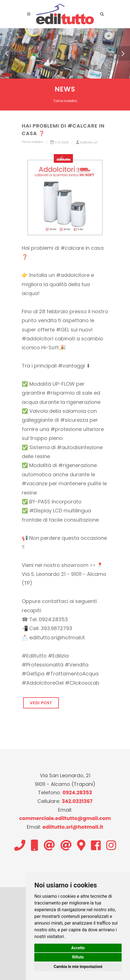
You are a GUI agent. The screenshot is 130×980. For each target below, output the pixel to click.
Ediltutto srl (86, 142)
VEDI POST (41, 703)
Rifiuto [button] (78, 957)
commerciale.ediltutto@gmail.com (65, 818)
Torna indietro (65, 101)
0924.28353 (77, 792)
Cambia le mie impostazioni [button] (78, 967)
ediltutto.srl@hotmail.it (73, 827)
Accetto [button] (78, 948)
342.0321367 (77, 801)
